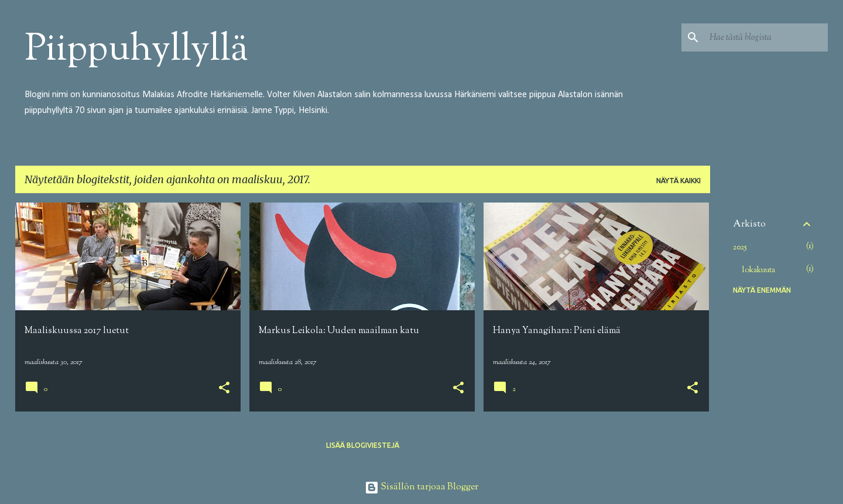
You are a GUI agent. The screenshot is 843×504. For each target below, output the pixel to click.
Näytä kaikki (678, 181)
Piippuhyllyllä (136, 51)
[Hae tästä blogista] (766, 37)
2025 (740, 248)
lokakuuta (759, 270)
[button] (224, 389)
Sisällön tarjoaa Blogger (421, 487)
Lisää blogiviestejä (363, 445)
